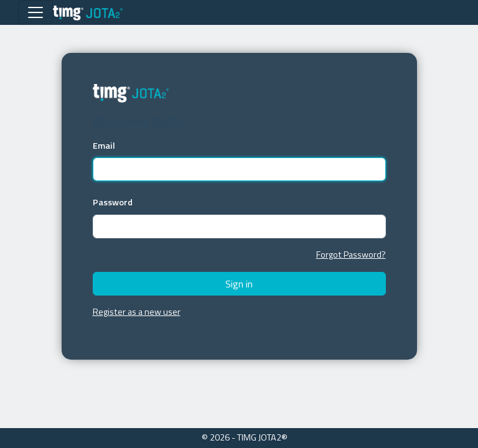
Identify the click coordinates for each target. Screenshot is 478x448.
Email (104, 146)
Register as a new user (137, 312)
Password (113, 203)
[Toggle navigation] (35, 12)
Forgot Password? (351, 254)
